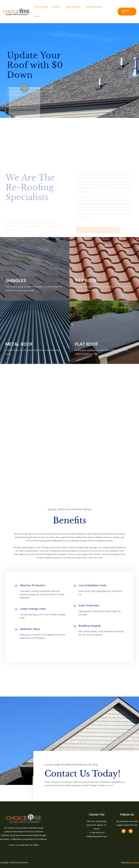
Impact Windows (73, 7)
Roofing (56, 7)
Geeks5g (135, 863)
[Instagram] (131, 831)
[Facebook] (124, 831)
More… (38, 16)
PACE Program (41, 7)
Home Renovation (94, 7)
